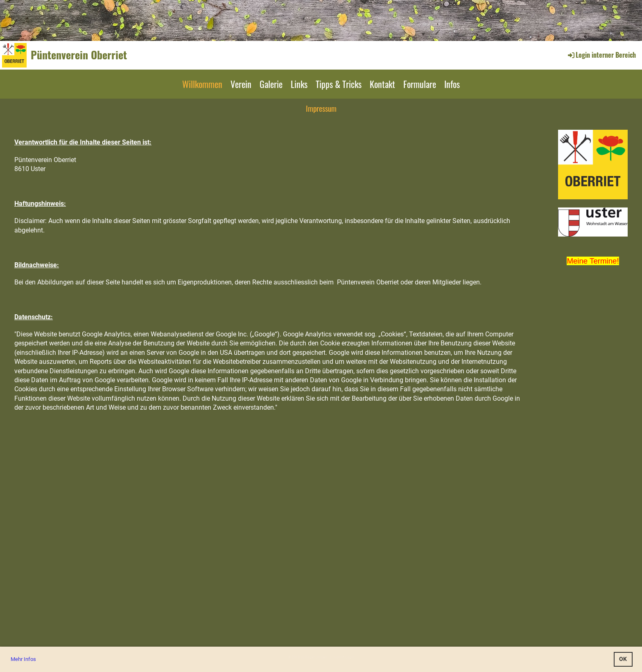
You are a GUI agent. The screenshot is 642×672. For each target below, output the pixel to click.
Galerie (271, 84)
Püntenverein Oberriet (79, 55)
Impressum (321, 108)
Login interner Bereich (601, 55)
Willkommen (202, 84)
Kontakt (382, 84)
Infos (452, 84)
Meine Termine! (593, 261)
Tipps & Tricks (339, 84)
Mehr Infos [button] (23, 659)
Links (299, 84)
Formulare (420, 84)
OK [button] (623, 659)
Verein (241, 84)
